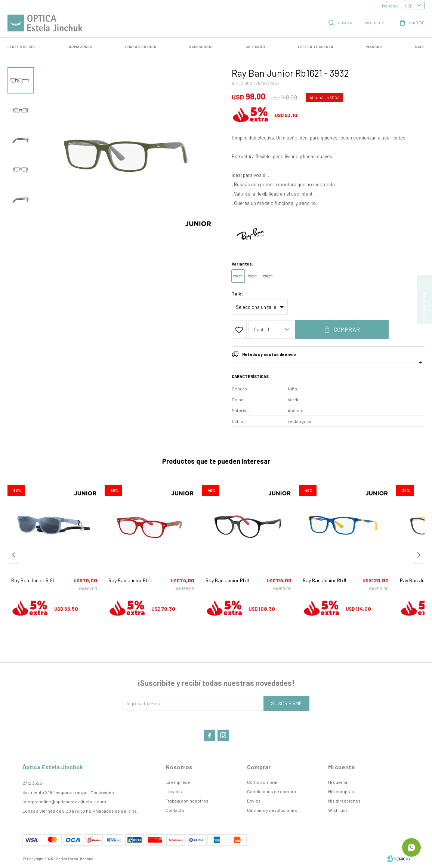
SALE (420, 47)
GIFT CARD (255, 47)
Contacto (175, 810)
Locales (174, 791)
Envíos (254, 801)
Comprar (347, 329)
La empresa (178, 782)
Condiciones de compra (271, 791)
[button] (419, 555)
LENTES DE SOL (22, 47)
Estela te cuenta (316, 47)
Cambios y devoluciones (272, 810)
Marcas (374, 47)
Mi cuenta (338, 782)
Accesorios (201, 47)
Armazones (81, 47)
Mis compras (341, 791)
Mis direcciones (344, 801)
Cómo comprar (263, 782)
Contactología (141, 47)
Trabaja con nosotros (187, 801)
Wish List (338, 810)
